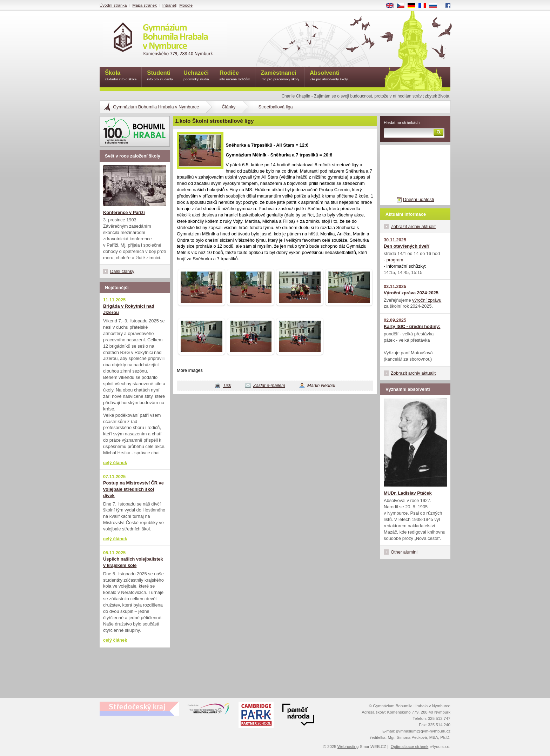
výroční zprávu (427, 300)
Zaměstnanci (280, 76)
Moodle (186, 5)
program (394, 260)
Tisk (227, 385)
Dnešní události (418, 199)
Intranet (169, 5)
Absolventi (329, 76)
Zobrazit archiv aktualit (413, 226)
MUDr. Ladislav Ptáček (408, 493)
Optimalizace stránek (410, 747)
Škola (121, 76)
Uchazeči (196, 76)
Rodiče (235, 76)
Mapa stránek (145, 5)
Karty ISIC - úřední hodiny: (412, 326)
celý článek (115, 463)
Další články (122, 271)
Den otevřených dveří (407, 246)
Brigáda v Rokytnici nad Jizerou (129, 309)
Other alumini (404, 552)
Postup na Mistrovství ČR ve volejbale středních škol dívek (133, 489)
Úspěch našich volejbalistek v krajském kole (133, 562)
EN (392, 6)
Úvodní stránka (113, 5)
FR (425, 6)
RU (435, 6)
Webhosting (348, 747)
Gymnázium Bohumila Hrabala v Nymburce (156, 107)
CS (403, 6)
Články (229, 107)
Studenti (160, 76)
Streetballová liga (275, 107)
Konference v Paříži (124, 212)
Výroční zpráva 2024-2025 (411, 293)
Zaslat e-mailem (269, 385)
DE (414, 6)
